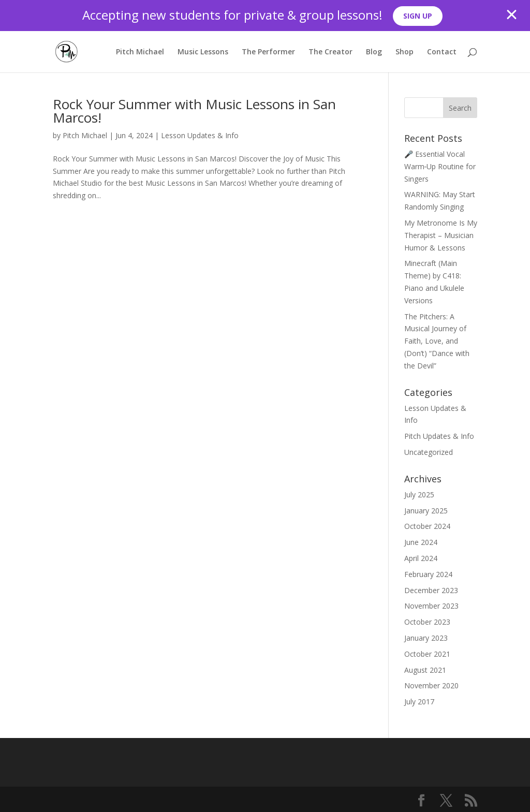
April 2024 (421, 558)
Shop (404, 52)
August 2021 (425, 670)
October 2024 (427, 526)
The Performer (268, 52)
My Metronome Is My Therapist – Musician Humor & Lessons (441, 235)
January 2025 (426, 511)
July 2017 (419, 702)
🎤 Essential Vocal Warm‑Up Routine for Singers (440, 166)
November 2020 (431, 685)
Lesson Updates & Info (200, 135)
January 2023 (426, 638)
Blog (374, 52)
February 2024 (428, 574)
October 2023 (427, 622)
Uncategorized (429, 452)
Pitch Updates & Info (439, 436)
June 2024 (421, 542)
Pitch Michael (140, 52)
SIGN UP (418, 16)
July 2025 (419, 494)
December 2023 (431, 590)
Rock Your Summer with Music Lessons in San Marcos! (194, 111)
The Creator (330, 52)
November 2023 (431, 606)
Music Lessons (203, 52)
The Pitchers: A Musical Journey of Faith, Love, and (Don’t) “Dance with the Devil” (437, 341)
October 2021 (427, 654)
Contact (442, 52)
